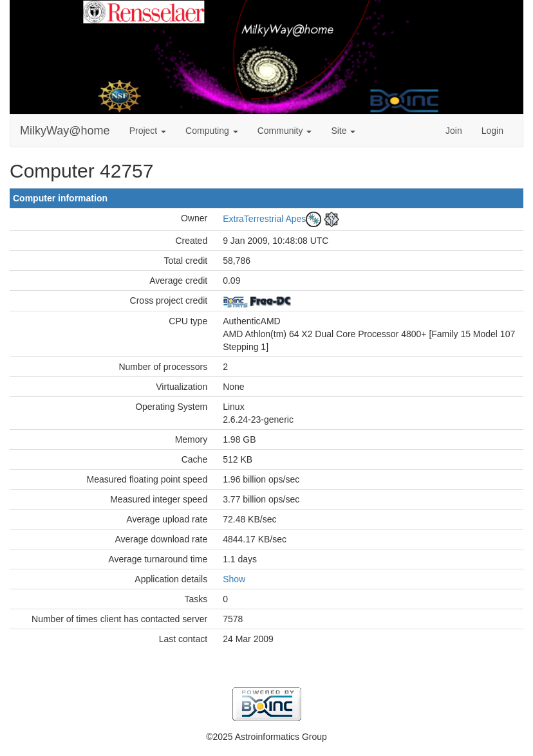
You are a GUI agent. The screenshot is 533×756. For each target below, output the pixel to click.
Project (148, 131)
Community (285, 131)
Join (454, 131)
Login (492, 131)
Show (234, 579)
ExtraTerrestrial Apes (264, 219)
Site (343, 131)
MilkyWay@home (65, 131)
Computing (212, 131)
